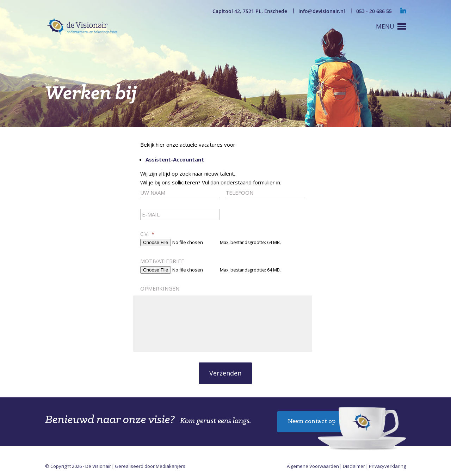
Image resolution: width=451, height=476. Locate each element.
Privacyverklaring (387, 466)
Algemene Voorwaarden (313, 466)
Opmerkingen (160, 289)
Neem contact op (312, 422)
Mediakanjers (171, 466)
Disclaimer (354, 466)
